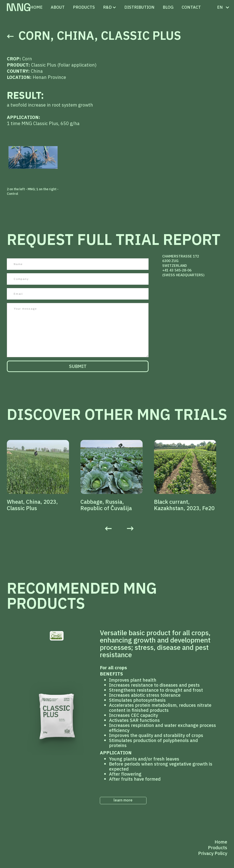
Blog (168, 7)
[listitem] (44, 476)
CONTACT (191, 7)
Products (218, 848)
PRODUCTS (84, 7)
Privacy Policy (213, 853)
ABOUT (58, 7)
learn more (123, 800)
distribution (139, 7)
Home (36, 7)
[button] (107, 7)
